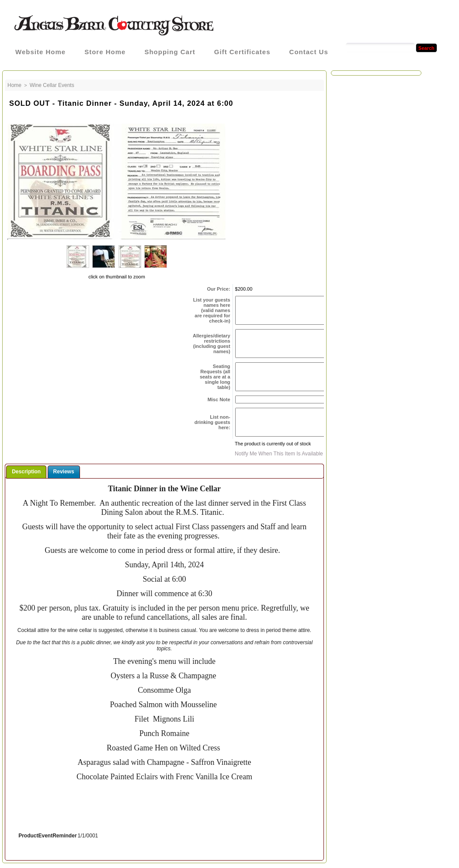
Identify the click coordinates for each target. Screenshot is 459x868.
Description (26, 472)
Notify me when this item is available (279, 454)
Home (14, 85)
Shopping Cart (170, 52)
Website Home (40, 52)
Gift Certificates (242, 52)
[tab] (26, 472)
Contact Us (309, 52)
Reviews (64, 472)
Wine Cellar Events (52, 85)
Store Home (105, 52)
